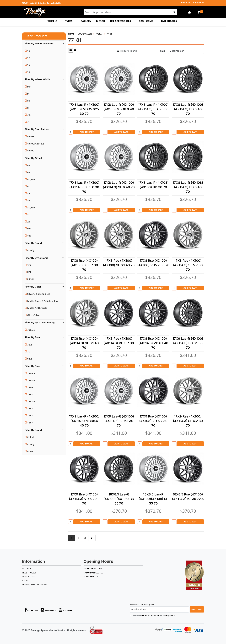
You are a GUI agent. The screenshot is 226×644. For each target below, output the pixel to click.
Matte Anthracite (37, 308)
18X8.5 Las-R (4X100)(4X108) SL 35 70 (153, 499)
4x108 (31, 136)
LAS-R (31, 279)
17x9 (30, 387)
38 (29, 193)
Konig (31, 250)
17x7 (30, 408)
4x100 (31, 150)
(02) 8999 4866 (29, 3)
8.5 (29, 101)
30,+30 (31, 207)
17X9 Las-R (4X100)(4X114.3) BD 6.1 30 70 (188, 343)
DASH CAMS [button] (146, 21)
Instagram (48, 610)
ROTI (30, 451)
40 (29, 186)
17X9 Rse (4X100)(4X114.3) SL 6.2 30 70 (188, 421)
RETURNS (27, 569)
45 (29, 165)
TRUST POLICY (29, 573)
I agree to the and (153, 615)
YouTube (66, 610)
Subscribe (197, 609)
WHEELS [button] (53, 21)
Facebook (31, 610)
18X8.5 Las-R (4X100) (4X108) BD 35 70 (119, 499)
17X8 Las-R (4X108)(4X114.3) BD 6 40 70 (188, 187)
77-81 (109, 34)
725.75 (31, 330)
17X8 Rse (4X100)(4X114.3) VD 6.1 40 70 (153, 343)
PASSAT (99, 34)
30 (29, 214)
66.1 (30, 359)
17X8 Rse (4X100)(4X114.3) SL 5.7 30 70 (188, 265)
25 (29, 222)
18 (29, 51)
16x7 (30, 415)
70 (29, 351)
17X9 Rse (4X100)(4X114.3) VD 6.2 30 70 (84, 499)
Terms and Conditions (35, 584)
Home (71, 34)
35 (29, 200)
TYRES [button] (69, 21)
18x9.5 (31, 373)
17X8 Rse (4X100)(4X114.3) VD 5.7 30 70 (119, 343)
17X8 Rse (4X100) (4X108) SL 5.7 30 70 (84, 265)
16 (29, 65)
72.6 (30, 345)
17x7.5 (31, 401)
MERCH (101, 21)
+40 (29, 228)
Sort (163, 51)
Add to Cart (87, 132)
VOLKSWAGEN (85, 34)
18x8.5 (31, 380)
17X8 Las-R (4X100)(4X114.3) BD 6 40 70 (188, 109)
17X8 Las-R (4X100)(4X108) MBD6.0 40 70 (119, 109)
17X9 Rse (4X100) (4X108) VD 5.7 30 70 (153, 421)
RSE (29, 272)
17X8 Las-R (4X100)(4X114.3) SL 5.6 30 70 (84, 187)
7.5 (29, 115)
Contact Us (199, 3)
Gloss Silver (34, 315)
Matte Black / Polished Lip (43, 301)
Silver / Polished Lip (39, 294)
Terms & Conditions (151, 615)
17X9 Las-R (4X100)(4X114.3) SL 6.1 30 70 (119, 421)
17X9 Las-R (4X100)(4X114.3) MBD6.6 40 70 (84, 421)
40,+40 (31, 179)
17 (29, 58)
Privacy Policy (169, 615)
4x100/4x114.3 (36, 144)
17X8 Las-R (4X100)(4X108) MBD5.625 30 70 (84, 109)
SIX (29, 265)
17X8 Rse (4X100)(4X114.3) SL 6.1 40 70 (84, 343)
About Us (186, 3)
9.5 (29, 87)
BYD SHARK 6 (169, 21)
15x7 (30, 422)
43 (29, 172)
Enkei (31, 437)
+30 (29, 236)
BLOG (25, 581)
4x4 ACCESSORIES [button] (121, 21)
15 (29, 72)
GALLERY (86, 21)
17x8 (30, 394)
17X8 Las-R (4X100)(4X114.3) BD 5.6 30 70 (153, 109)
